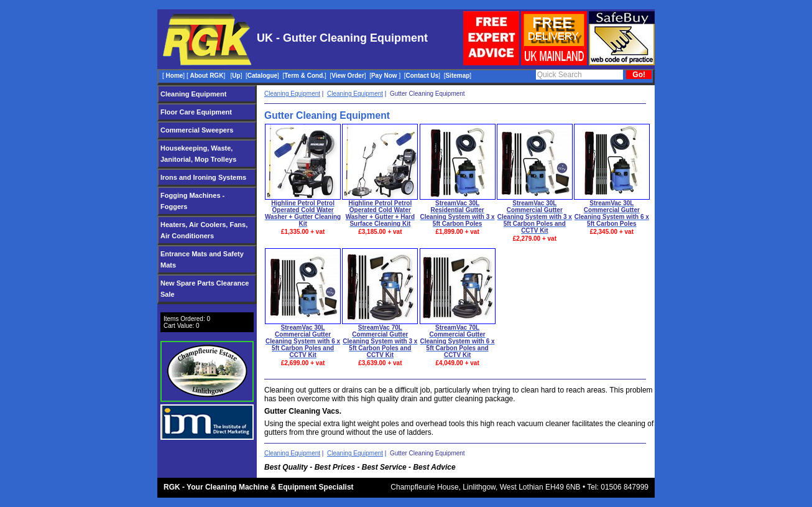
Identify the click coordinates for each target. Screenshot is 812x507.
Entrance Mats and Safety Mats (202, 259)
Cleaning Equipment (193, 94)
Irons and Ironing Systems (203, 177)
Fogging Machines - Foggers (192, 201)
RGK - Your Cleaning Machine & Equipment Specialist (259, 487)
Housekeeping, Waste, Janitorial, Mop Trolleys (198, 154)
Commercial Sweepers (197, 130)
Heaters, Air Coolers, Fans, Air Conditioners (204, 230)
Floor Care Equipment (196, 112)
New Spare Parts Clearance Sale (205, 289)
